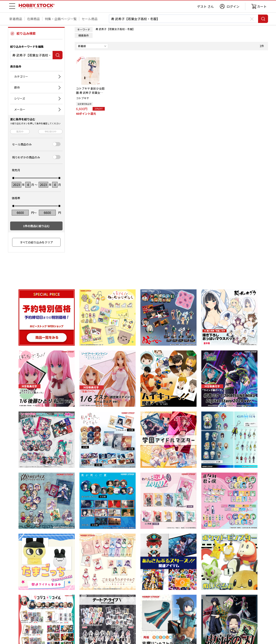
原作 (17, 87)
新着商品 (16, 19)
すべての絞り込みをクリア (36, 242)
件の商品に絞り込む (36, 226)
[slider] (13, 178)
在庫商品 (33, 19)
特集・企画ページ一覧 (61, 19)
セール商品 (90, 19)
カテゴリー (21, 76)
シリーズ (20, 98)
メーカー (20, 109)
